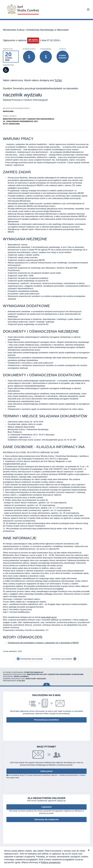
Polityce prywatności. (51, 862)
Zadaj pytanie (46, 771)
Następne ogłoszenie (62, 659)
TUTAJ (58, 80)
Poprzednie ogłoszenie (31, 659)
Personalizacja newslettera (46, 720)
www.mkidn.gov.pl (48, 617)
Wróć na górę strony (47, 684)
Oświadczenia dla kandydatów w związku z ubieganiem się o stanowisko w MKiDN (43, 643)
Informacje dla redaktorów (46, 819)
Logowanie (46, 807)
